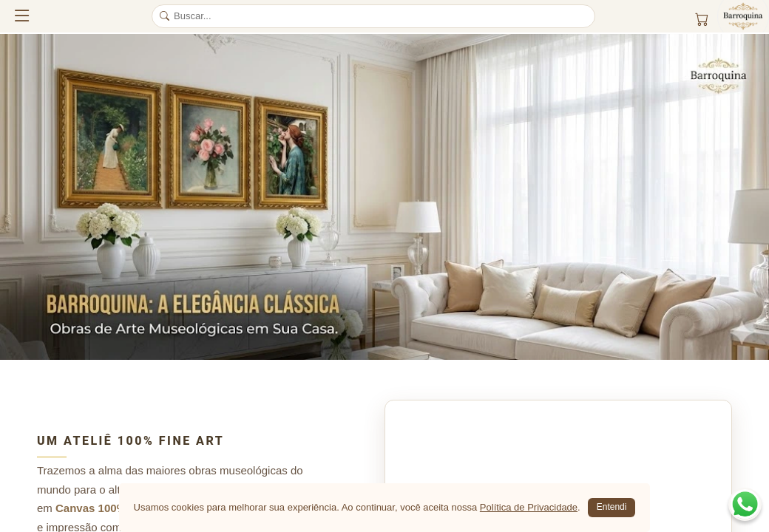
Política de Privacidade (529, 507)
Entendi (612, 507)
